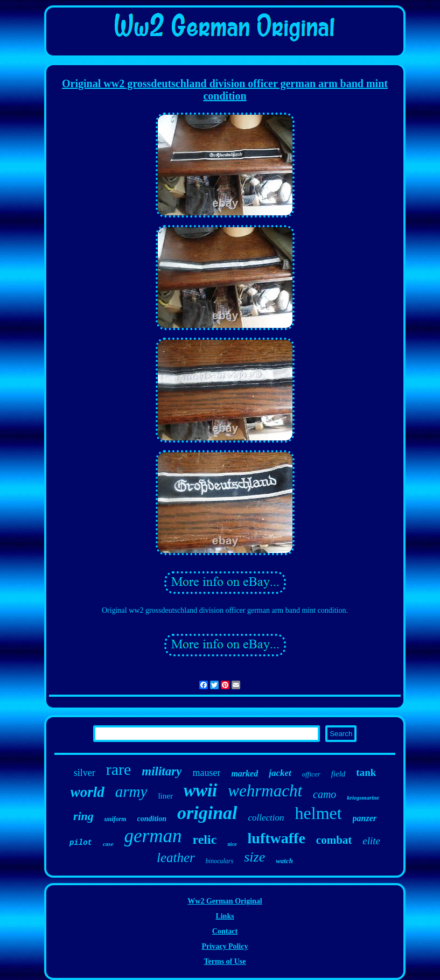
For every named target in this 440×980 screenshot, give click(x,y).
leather (176, 857)
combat (334, 840)
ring (83, 816)
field (338, 774)
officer (311, 774)
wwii (200, 790)
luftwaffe (277, 838)
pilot (81, 843)
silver (85, 773)
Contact (225, 931)
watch (284, 861)
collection (266, 818)
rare (119, 769)
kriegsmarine (363, 797)
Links (225, 916)
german (153, 836)
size (254, 857)
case (108, 844)
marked (245, 773)
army (131, 792)
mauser (206, 773)
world (88, 792)
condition (152, 819)
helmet (319, 813)
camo (324, 794)
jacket (280, 773)
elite (371, 841)
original (207, 813)
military (162, 771)
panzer (365, 818)
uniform (116, 819)
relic (204, 839)
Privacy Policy (225, 946)
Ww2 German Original (225, 901)
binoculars (219, 861)
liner (165, 796)
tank (366, 772)
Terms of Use (225, 961)
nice (232, 844)
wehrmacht (265, 791)
